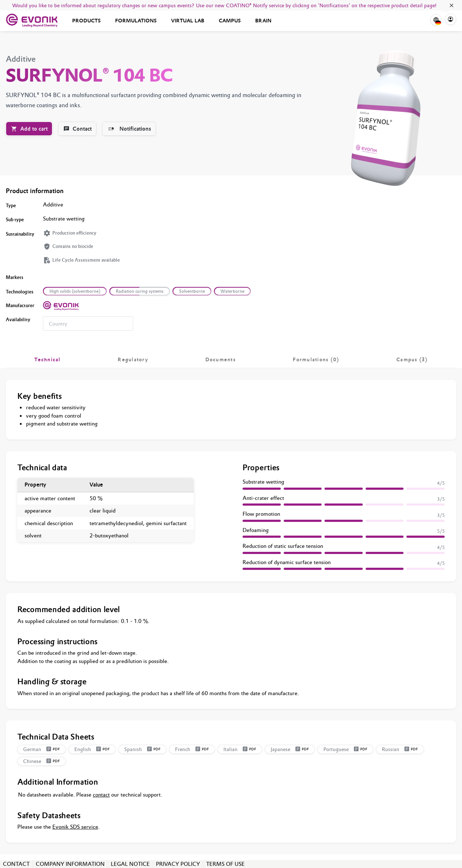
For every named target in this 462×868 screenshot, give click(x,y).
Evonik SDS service (75, 827)
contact (101, 795)
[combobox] (88, 323)
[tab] (47, 359)
